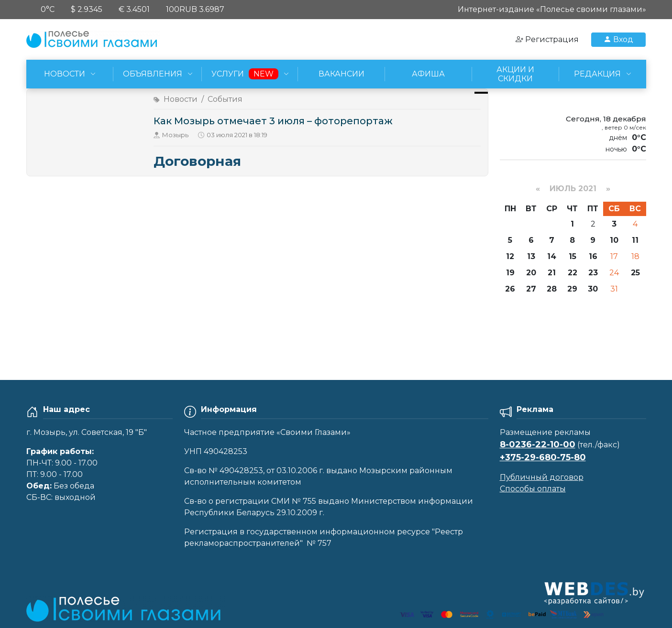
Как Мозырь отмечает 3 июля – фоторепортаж (273, 121)
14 (552, 256)
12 (510, 256)
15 (573, 256)
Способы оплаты (533, 489)
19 (510, 273)
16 (593, 256)
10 (614, 240)
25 (635, 273)
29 (572, 289)
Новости (181, 99)
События (225, 99)
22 (573, 273)
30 (593, 289)
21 (552, 273)
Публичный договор (542, 477)
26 (510, 289)
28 (552, 289)
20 (531, 273)
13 (531, 256)
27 (531, 289)
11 (635, 240)
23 (593, 273)
